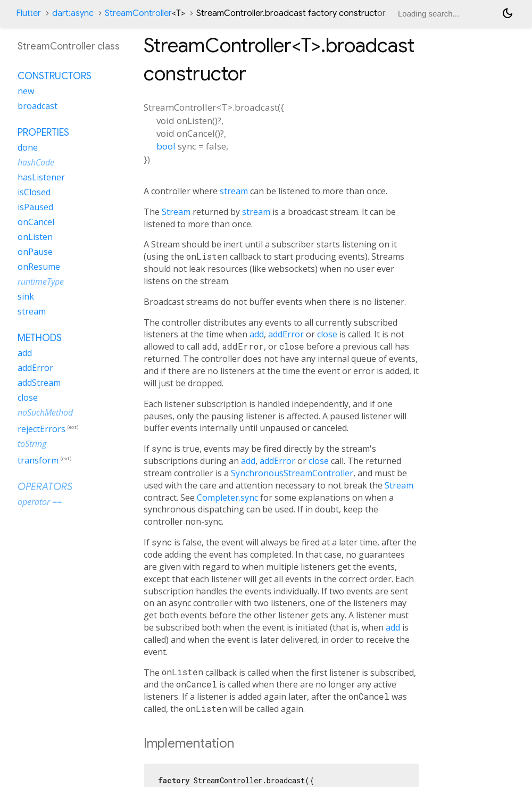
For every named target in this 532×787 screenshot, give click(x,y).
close (327, 334)
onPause (35, 252)
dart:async (73, 13)
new (26, 91)
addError (286, 334)
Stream (176, 212)
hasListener (41, 177)
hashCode (36, 162)
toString (32, 444)
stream (234, 191)
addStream (39, 383)
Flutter (28, 13)
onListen (35, 237)
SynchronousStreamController (292, 473)
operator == (40, 502)
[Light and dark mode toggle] (508, 13)
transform (38, 460)
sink (26, 296)
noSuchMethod (45, 412)
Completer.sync (227, 498)
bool (166, 146)
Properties (43, 132)
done (28, 147)
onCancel (36, 222)
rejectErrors (41, 429)
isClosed (34, 192)
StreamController (145, 13)
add (257, 334)
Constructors (55, 76)
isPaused (35, 207)
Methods (40, 338)
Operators (45, 487)
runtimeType (41, 281)
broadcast (38, 106)
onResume (39, 267)
